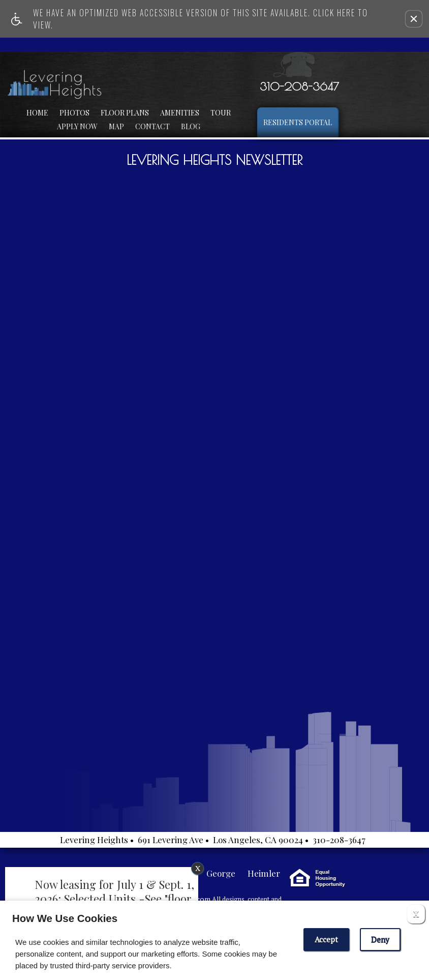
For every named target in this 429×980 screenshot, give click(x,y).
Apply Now (77, 126)
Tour (221, 113)
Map (116, 126)
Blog (191, 126)
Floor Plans (125, 113)
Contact (152, 126)
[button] (414, 19)
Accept (326, 939)
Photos (74, 113)
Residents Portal (298, 122)
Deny (380, 939)
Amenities (180, 113)
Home (37, 113)
